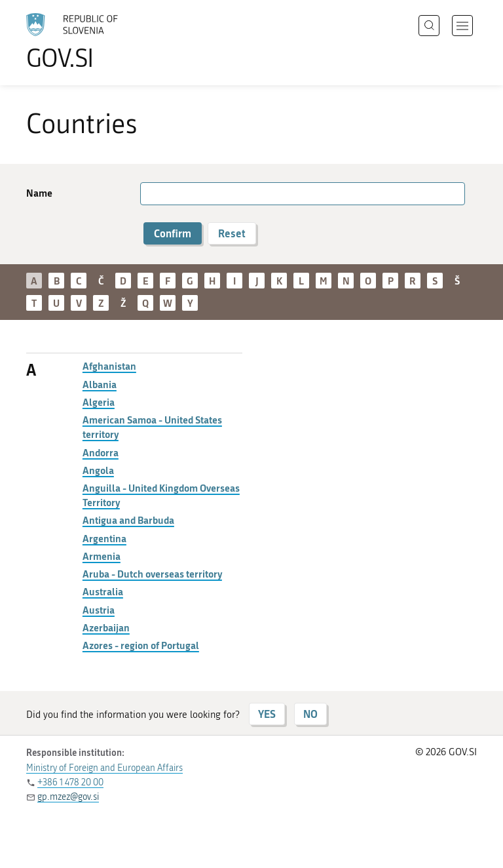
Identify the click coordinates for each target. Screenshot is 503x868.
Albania (100, 384)
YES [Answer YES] (267, 714)
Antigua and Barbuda (128, 520)
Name (39, 193)
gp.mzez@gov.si (68, 797)
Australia (103, 591)
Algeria (99, 402)
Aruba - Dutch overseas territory (152, 574)
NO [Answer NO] (310, 714)
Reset (232, 233)
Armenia (102, 556)
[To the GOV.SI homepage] (92, 41)
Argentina (104, 538)
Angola (98, 470)
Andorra (101, 452)
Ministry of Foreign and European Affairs (104, 768)
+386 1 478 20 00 (70, 782)
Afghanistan (109, 366)
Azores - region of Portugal (141, 645)
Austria (99, 610)
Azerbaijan (106, 627)
